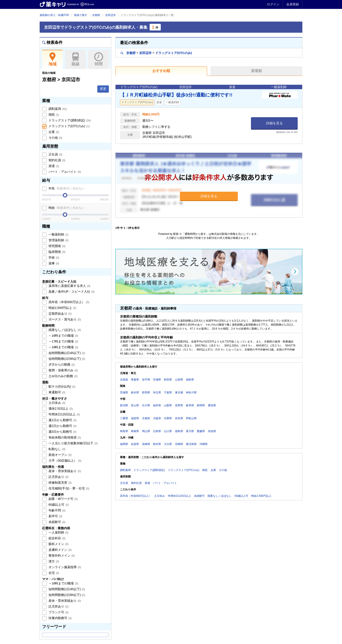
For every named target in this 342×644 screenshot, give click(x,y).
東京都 (179, 392)
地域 (52, 59)
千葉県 (168, 392)
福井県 (157, 405)
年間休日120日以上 (64, 414)
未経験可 (57, 522)
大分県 (168, 444)
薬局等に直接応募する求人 (69, 286)
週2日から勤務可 (62, 426)
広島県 (157, 431)
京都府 (96, 15)
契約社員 (57, 160)
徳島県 (179, 431)
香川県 (190, 431)
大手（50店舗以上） (64, 461)
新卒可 (55, 516)
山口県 (168, 431)
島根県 (135, 431)
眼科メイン (58, 544)
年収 (66, 188)
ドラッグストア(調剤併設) (69, 120)
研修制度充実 (60, 483)
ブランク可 (58, 612)
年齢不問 (57, 510)
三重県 (124, 418)
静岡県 (201, 405)
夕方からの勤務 (61, 364)
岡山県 (146, 431)
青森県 (135, 380)
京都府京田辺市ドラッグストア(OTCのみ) (156, 53)
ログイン (273, 4)
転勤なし (57, 449)
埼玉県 (157, 392)
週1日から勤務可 (62, 420)
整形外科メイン (61, 555)
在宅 (53, 573)
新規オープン (60, 455)
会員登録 (293, 4)
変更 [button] (103, 89)
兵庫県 (168, 418)
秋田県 (168, 380)
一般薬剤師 (58, 234)
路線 (76, 59)
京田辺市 (110, 15)
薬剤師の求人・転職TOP (54, 15)
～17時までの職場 (63, 341)
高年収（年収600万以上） (68, 302)
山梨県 (168, 405)
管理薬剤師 (58, 240)
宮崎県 (179, 444)
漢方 (53, 561)
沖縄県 (204, 444)
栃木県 (135, 392)
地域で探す (81, 15)
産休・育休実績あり (64, 471)
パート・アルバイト (64, 172)
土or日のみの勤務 (63, 376)
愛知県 (212, 405)
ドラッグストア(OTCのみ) (69, 126)
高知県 (212, 431)
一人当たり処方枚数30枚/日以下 (73, 443)
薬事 (53, 263)
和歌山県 (191, 418)
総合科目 (57, 538)
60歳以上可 (58, 505)
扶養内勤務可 (60, 618)
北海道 (124, 380)
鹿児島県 (191, 444)
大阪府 (157, 418)
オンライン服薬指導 (64, 567)
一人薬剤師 (58, 532)
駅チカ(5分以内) (62, 386)
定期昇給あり (60, 314)
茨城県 (124, 392)
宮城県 (157, 380)
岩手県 (146, 380)
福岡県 (124, 444)
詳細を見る (274, 123)
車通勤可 (57, 392)
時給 (66, 208)
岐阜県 (190, 405)
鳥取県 (124, 431)
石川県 (146, 405)
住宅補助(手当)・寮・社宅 (68, 488)
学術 (53, 258)
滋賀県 (135, 418)
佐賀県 (135, 444)
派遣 (53, 166)
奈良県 (179, 418)
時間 (99, 59)
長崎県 (146, 444)
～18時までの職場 (63, 347)
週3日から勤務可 (62, 432)
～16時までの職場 (63, 336)
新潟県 (124, 405)
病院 (53, 115)
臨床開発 (57, 252)
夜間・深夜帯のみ (63, 370)
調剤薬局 (57, 109)
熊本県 (157, 444)
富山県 (135, 405)
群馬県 (146, 392)
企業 (53, 132)
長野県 (179, 405)
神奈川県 (191, 392)
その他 (55, 138)
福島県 (190, 380)
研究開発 (57, 246)
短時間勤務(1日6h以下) (66, 359)
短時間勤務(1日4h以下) (66, 353)
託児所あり (58, 477)
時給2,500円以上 (62, 308)
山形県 (179, 380)
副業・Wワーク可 (63, 499)
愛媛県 (201, 431)
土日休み (57, 403)
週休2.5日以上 (60, 409)
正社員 (55, 154)
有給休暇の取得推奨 (64, 437)
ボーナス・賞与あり (64, 319)
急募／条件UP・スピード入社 (71, 292)
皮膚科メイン (60, 550)
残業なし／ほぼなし (64, 330)
